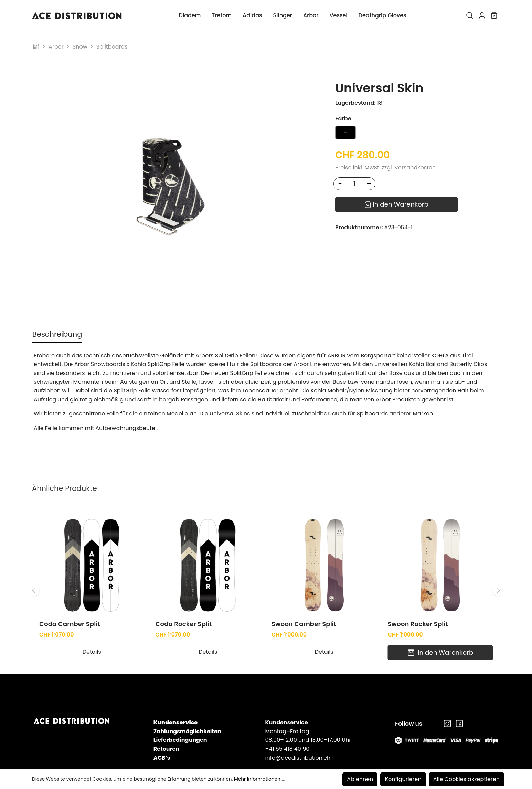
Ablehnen (360, 779)
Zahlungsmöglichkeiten (187, 693)
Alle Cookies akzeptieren (466, 779)
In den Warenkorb (396, 204)
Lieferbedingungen (180, 702)
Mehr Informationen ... (259, 779)
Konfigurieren (403, 779)
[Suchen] (470, 15)
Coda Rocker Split (184, 586)
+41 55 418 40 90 (287, 711)
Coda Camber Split (70, 586)
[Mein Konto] (482, 15)
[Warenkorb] (494, 15)
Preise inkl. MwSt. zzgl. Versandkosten (385, 167)
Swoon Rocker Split (418, 586)
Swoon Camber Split (304, 586)
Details (92, 614)
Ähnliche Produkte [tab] (65, 450)
